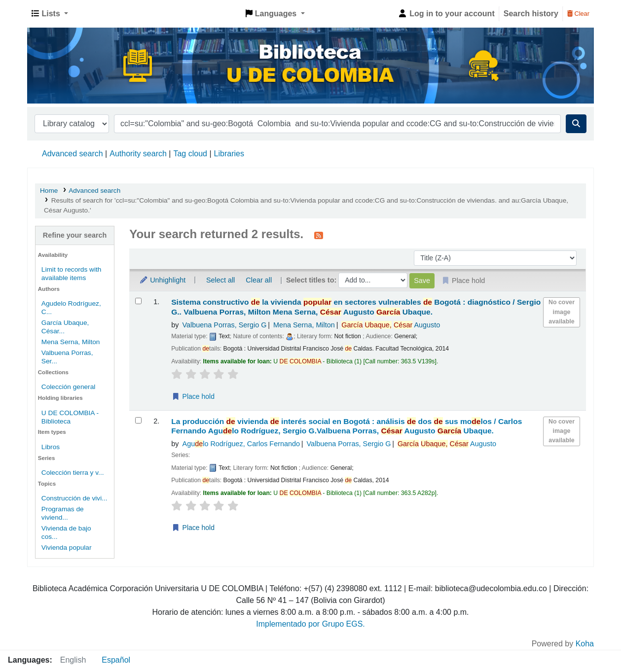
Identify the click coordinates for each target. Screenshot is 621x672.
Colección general (68, 387)
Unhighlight (162, 280)
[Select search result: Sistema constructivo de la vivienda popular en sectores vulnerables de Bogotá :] (138, 301)
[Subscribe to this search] (319, 235)
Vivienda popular (67, 548)
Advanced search (73, 154)
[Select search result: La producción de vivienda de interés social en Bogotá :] (138, 420)
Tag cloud (190, 154)
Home (49, 191)
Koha (585, 644)
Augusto (391, 325)
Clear (578, 14)
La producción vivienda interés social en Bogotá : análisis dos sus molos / (347, 426)
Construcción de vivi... (74, 498)
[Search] (576, 124)
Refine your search (75, 235)
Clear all (259, 280)
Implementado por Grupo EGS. (310, 624)
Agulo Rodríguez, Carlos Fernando (241, 444)
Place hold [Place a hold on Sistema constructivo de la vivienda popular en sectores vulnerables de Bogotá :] (193, 396)
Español (116, 660)
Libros (51, 447)
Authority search (138, 154)
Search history (531, 14)
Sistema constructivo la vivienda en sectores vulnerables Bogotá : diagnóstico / (356, 307)
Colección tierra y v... (73, 473)
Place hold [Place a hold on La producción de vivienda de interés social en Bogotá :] (193, 528)
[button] (50, 14)
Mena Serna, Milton (71, 342)
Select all (220, 280)
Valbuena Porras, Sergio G (225, 325)
